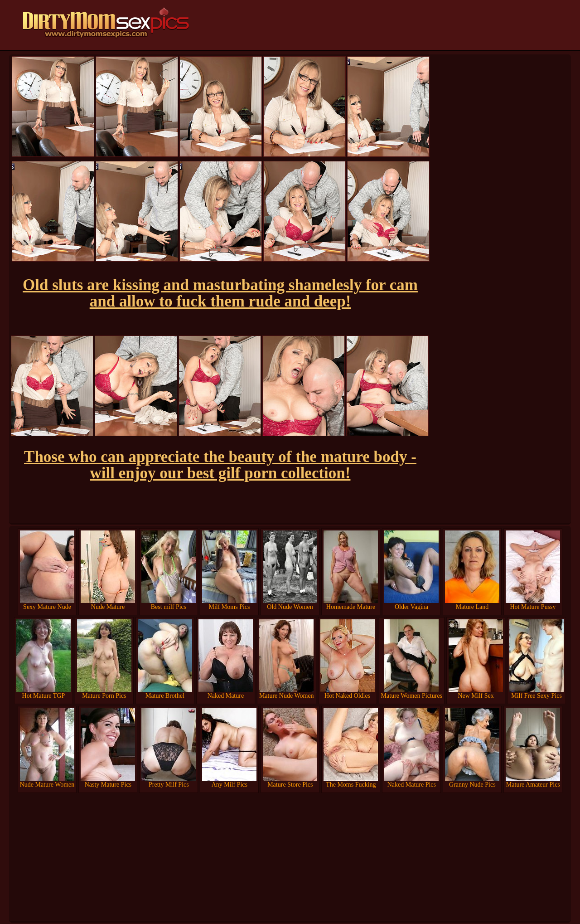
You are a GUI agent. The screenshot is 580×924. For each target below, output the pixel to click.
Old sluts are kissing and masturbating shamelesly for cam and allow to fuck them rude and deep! (220, 293)
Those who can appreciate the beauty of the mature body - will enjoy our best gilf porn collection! (220, 465)
